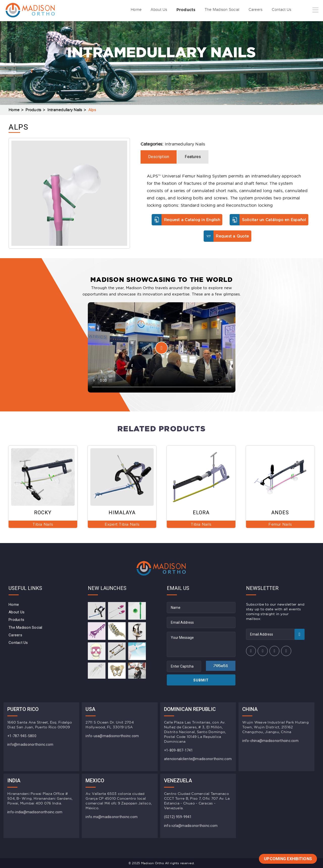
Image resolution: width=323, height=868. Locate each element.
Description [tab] (159, 157)
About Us (139, 10)
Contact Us (276, 10)
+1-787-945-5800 (22, 736)
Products (169, 10)
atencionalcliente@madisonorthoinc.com (198, 759)
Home (113, 10)
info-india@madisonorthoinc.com (35, 812)
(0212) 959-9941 (178, 817)
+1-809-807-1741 (179, 750)
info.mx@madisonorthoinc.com (112, 817)
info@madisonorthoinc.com (30, 744)
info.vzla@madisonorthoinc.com (191, 826)
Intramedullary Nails (65, 110)
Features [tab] (193, 157)
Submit (201, 680)
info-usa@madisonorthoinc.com (112, 736)
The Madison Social (209, 10)
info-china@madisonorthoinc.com (270, 741)
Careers (247, 10)
